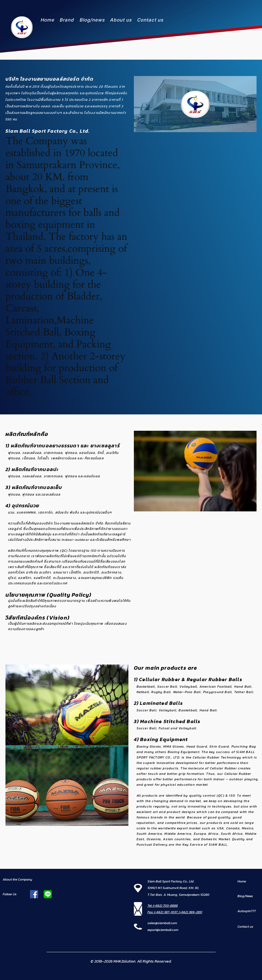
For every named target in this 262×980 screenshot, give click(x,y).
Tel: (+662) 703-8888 (163, 906)
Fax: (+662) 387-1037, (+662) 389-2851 (175, 912)
